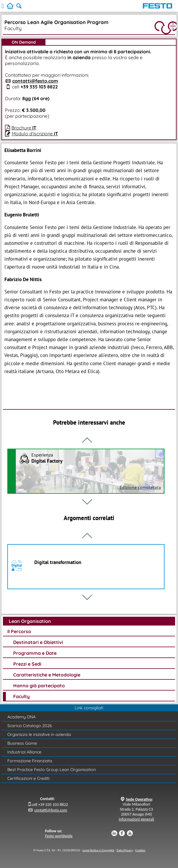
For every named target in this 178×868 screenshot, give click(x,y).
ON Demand (24, 42)
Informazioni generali (136, 819)
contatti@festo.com (35, 81)
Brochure (24, 128)
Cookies (140, 850)
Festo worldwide (59, 836)
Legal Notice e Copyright (98, 850)
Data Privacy (125, 850)
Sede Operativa (139, 799)
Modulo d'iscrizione (35, 134)
